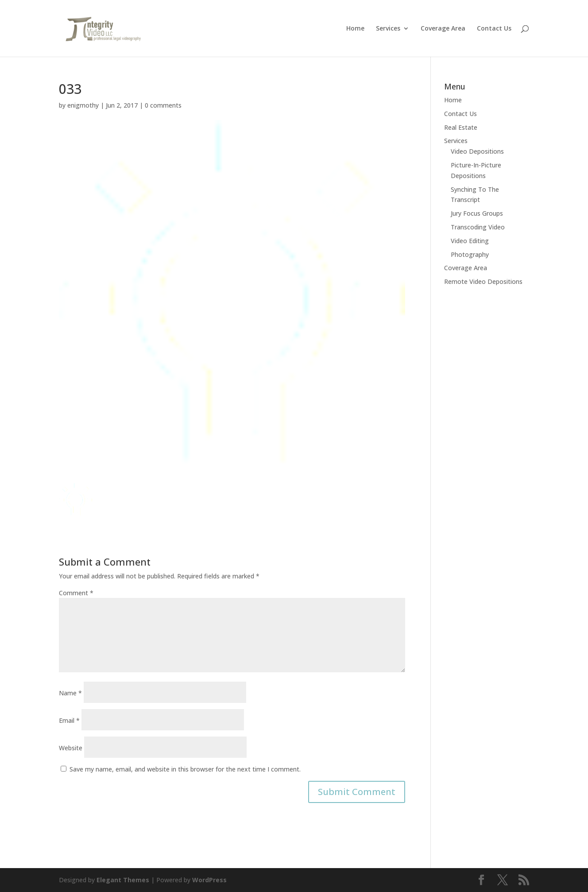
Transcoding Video (478, 227)
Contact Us (494, 29)
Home (355, 29)
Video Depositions (477, 151)
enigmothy (83, 105)
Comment (76, 593)
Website (71, 748)
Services (388, 29)
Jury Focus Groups (477, 213)
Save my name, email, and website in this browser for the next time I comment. (185, 769)
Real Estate (461, 127)
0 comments (163, 105)
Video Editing (470, 241)
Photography (470, 254)
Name (70, 693)
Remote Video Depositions (483, 281)
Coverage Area (443, 29)
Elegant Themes (123, 880)
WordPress (209, 880)
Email (69, 720)
